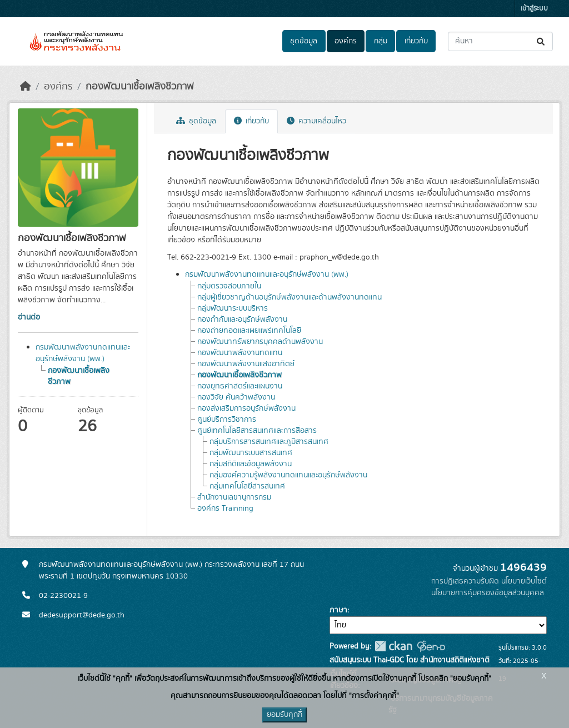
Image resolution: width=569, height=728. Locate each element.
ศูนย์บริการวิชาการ (227, 420)
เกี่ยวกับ (416, 41)
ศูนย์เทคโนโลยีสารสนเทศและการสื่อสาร (257, 431)
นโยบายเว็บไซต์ (524, 581)
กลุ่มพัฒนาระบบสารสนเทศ (251, 453)
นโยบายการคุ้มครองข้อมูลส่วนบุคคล (488, 593)
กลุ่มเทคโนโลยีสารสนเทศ (247, 486)
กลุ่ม (381, 41)
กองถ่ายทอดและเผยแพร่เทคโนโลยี (249, 331)
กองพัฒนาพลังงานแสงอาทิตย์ (246, 364)
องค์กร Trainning (225, 508)
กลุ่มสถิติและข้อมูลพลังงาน (251, 464)
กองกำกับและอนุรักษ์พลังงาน (242, 320)
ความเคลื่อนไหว (316, 121)
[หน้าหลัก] (26, 87)
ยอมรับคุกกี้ (284, 715)
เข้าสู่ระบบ (534, 9)
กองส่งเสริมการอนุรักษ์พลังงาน (246, 408)
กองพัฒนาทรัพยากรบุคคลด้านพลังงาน (260, 342)
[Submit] (541, 41)
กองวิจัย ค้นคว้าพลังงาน (236, 397)
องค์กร (346, 41)
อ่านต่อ (29, 317)
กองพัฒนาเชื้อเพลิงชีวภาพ (140, 87)
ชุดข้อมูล (304, 41)
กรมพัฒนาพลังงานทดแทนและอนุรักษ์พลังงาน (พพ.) (83, 353)
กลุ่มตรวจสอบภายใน (229, 286)
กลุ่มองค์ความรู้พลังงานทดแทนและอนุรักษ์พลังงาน (288, 475)
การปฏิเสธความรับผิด (465, 581)
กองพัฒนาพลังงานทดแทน (240, 353)
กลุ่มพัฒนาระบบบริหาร (233, 308)
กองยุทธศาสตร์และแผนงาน (240, 386)
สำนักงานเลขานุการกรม (234, 497)
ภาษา (338, 610)
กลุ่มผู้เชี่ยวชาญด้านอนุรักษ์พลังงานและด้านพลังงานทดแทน (290, 297)
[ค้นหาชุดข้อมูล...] (500, 41)
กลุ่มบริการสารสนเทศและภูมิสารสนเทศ (269, 442)
